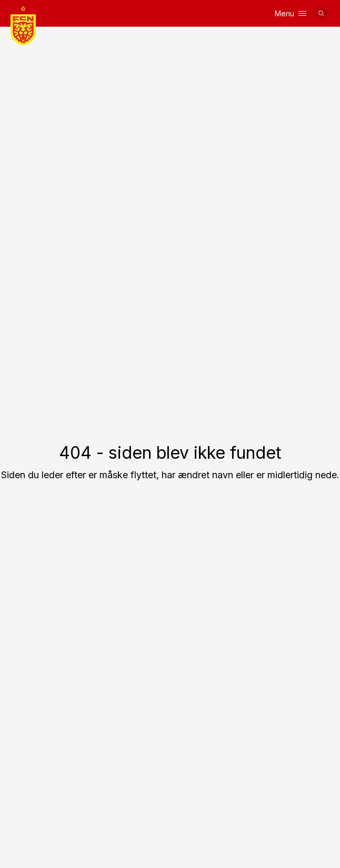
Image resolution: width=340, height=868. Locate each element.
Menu (291, 13)
